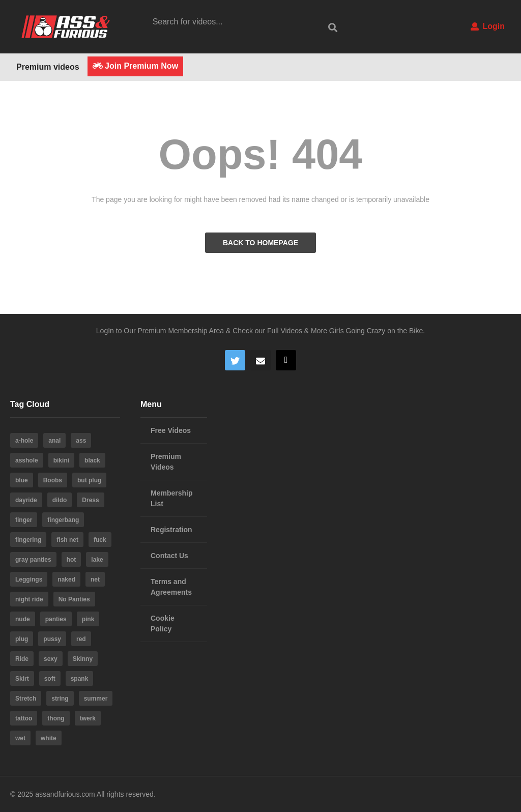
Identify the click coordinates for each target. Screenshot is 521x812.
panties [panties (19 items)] (56, 619)
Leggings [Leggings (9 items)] (29, 579)
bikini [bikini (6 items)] (61, 460)
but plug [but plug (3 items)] (89, 480)
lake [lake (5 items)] (97, 560)
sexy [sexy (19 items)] (51, 659)
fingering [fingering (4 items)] (28, 540)
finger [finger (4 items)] (24, 520)
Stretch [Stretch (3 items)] (26, 699)
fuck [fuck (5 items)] (100, 540)
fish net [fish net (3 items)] (67, 540)
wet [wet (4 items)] (20, 738)
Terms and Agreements (171, 587)
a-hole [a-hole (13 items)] (24, 441)
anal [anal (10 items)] (54, 441)
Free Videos (171, 430)
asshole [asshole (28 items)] (27, 460)
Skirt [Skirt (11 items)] (22, 679)
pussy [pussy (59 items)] (52, 639)
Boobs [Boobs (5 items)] (53, 480)
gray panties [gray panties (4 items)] (33, 560)
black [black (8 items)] (92, 460)
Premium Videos (166, 462)
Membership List (171, 498)
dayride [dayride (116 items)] (26, 500)
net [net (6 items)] (95, 579)
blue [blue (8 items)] (22, 480)
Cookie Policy (163, 623)
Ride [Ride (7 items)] (22, 659)
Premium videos (48, 67)
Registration (171, 530)
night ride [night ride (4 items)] (29, 599)
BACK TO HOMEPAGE (260, 243)
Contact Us (169, 556)
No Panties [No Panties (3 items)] (74, 599)
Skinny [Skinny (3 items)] (83, 659)
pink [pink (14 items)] (88, 619)
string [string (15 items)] (60, 699)
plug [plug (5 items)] (22, 639)
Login (488, 26)
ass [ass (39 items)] (81, 441)
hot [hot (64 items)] (71, 560)
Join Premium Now (135, 66)
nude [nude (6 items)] (23, 619)
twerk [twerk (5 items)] (88, 718)
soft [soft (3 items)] (50, 679)
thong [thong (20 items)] (56, 718)
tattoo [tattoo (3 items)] (24, 718)
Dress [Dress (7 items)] (90, 500)
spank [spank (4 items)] (80, 679)
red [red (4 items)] (81, 639)
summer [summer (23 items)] (96, 699)
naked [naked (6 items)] (66, 579)
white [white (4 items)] (49, 738)
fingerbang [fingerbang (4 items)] (63, 520)
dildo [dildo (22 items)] (60, 500)
